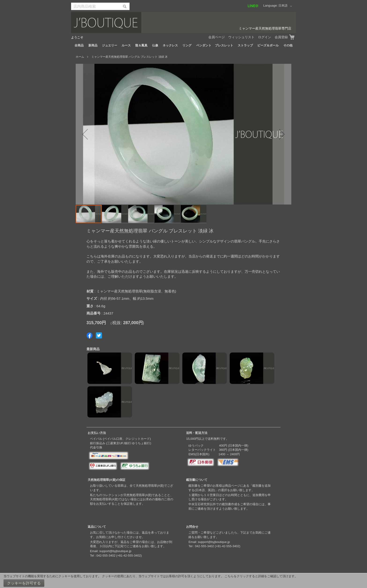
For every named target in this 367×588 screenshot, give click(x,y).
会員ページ (217, 37)
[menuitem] (79, 46)
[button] (286, 6)
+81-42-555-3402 (129, 556)
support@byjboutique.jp (115, 551)
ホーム (80, 57)
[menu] (183, 46)
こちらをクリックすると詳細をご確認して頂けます (260, 576)
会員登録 (281, 37)
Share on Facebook (90, 335)
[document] (183, 581)
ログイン (265, 37)
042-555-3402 (106, 556)
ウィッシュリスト (241, 37)
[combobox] (100, 6)
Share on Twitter (99, 335)
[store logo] (183, 23)
